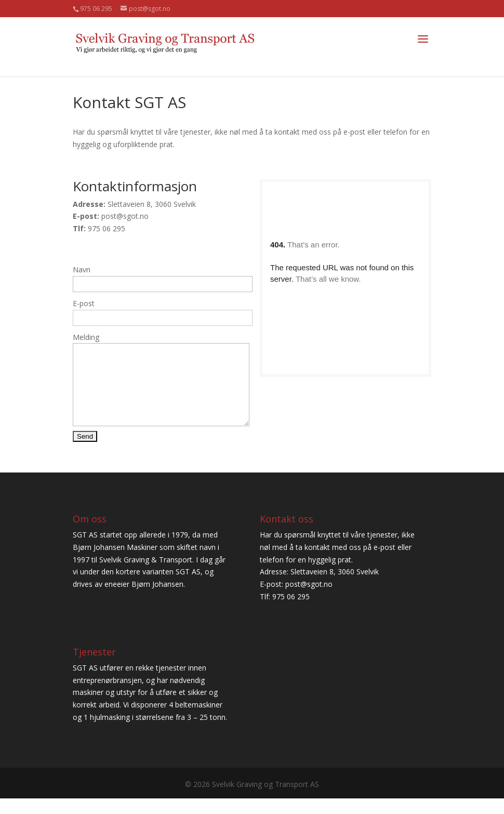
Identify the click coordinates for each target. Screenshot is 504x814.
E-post (84, 303)
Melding (86, 337)
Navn (82, 270)
